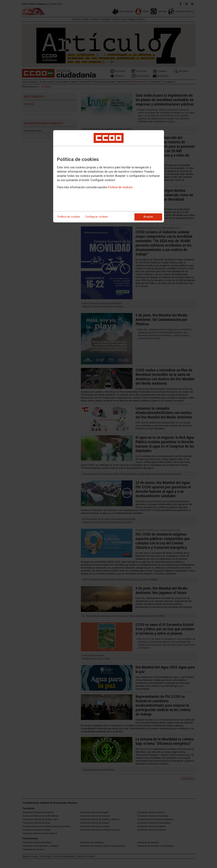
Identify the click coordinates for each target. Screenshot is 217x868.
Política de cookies (120, 187)
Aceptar (148, 217)
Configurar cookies (96, 217)
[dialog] (109, 176)
